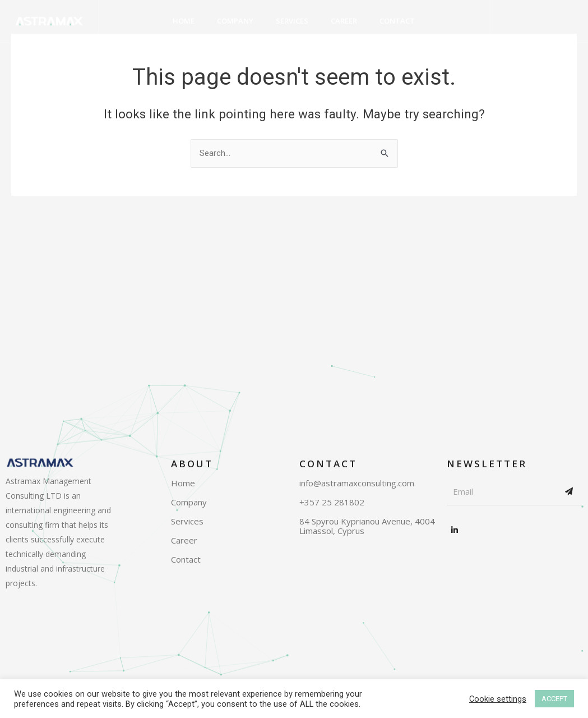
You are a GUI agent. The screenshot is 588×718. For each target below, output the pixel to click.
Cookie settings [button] (498, 699)
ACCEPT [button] (554, 699)
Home (184, 21)
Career (344, 21)
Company (235, 21)
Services (292, 21)
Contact (397, 21)
